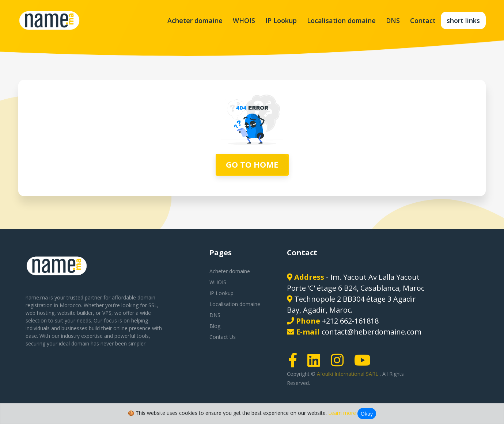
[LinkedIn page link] (316, 364)
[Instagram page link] (340, 364)
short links (463, 20)
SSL (153, 305)
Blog (215, 326)
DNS (393, 20)
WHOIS (244, 20)
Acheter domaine (195, 20)
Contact (423, 20)
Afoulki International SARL (348, 374)
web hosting (40, 313)
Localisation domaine (341, 20)
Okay (367, 414)
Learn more (342, 413)
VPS (107, 313)
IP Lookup (281, 20)
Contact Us (223, 337)
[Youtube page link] (365, 364)
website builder (75, 313)
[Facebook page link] (295, 364)
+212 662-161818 (350, 321)
